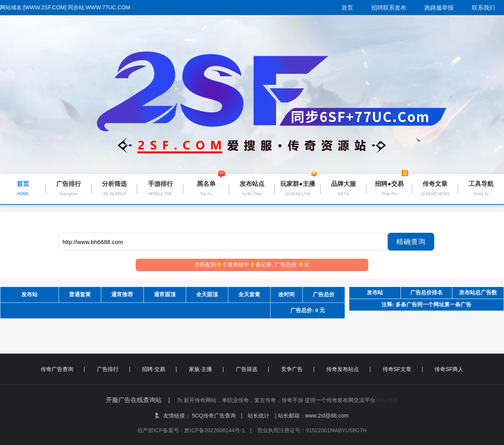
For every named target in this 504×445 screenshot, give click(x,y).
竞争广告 (298, 369)
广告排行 (113, 369)
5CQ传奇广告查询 (217, 416)
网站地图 (387, 400)
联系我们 (483, 8)
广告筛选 (252, 369)
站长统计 (259, 416)
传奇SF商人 (449, 369)
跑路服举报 (439, 8)
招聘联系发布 (389, 8)
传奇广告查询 (63, 369)
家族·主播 (206, 369)
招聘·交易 (159, 369)
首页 (347, 8)
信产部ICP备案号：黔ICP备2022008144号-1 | (197, 430)
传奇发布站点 (348, 369)
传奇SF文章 (403, 369)
